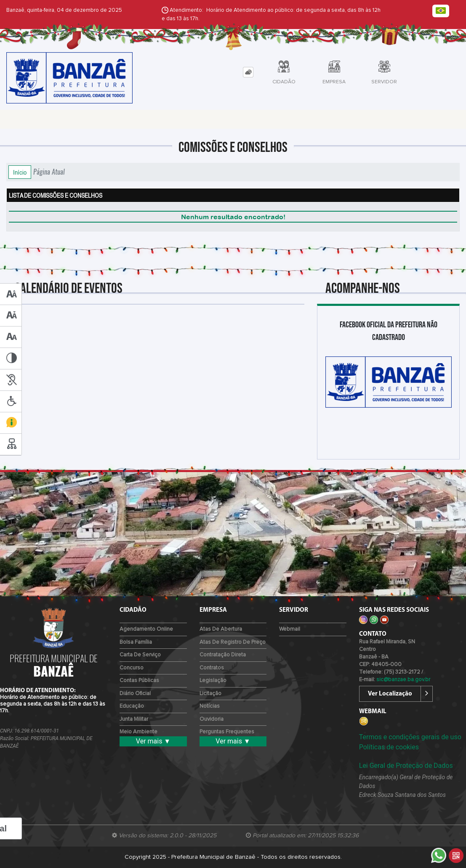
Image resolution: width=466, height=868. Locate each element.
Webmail (290, 629)
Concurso (132, 668)
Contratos (212, 668)
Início (20, 172)
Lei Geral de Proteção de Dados (406, 766)
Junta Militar (134, 719)
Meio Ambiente (138, 732)
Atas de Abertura (221, 629)
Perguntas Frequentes (227, 732)
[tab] (248, 72)
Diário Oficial (135, 694)
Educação (132, 706)
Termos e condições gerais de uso (410, 737)
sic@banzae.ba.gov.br (403, 680)
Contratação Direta (223, 655)
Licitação (210, 694)
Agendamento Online (146, 629)
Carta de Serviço (140, 655)
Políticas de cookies (389, 747)
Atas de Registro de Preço (233, 642)
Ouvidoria (212, 719)
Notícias (210, 706)
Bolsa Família (136, 642)
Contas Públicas (139, 681)
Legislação (213, 681)
